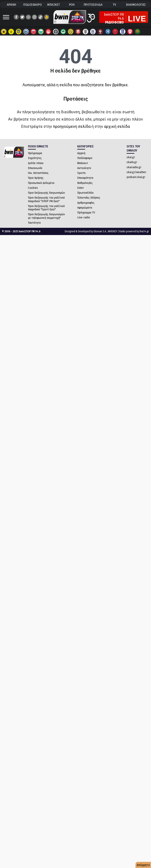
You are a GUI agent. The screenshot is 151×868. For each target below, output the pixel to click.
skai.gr (131, 157)
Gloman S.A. (100, 231)
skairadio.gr (134, 167)
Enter (81, 188)
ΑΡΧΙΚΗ (12, 5)
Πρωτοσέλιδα (85, 193)
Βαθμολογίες (85, 183)
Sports (81, 173)
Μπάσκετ (83, 163)
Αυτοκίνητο (84, 168)
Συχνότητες (35, 158)
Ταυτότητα (34, 223)
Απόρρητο (143, 865)
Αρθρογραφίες (86, 203)
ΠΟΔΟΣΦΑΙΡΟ (32, 5)
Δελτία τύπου (36, 163)
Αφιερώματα (85, 208)
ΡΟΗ (72, 5)
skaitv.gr (132, 162)
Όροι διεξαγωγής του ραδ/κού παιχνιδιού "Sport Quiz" (46, 208)
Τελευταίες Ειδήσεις (89, 198)
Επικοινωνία (35, 168)
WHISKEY (112, 231)
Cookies (33, 188)
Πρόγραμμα (35, 153)
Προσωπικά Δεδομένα (41, 183)
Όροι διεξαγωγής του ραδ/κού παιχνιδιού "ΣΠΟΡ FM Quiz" (46, 199)
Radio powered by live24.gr (134, 231)
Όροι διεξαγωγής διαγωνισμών (46, 193)
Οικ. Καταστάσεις (38, 173)
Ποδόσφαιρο (85, 158)
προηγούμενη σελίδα (72, 126)
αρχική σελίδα (117, 126)
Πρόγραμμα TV (86, 212)
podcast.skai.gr (136, 177)
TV (114, 5)
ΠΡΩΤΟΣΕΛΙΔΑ (93, 5)
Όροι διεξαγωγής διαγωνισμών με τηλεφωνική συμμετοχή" (46, 216)
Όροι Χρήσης (36, 178)
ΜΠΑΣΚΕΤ (54, 5)
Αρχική (81, 153)
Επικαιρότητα (85, 178)
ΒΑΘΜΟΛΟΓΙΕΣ (136, 5)
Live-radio (84, 217)
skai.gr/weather (136, 172)
